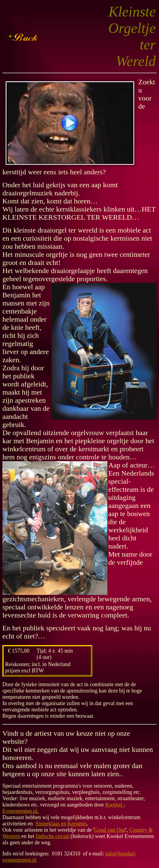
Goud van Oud (110, 830)
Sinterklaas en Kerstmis (61, 824)
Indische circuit (52, 836)
